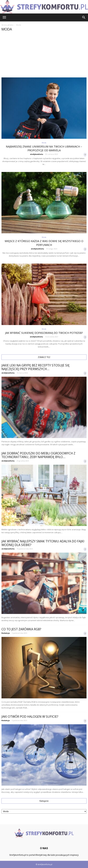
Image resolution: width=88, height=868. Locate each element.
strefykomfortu (37, 154)
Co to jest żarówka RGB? (21, 629)
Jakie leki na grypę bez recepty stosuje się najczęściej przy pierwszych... (36, 367)
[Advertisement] (44, 55)
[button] (84, 17)
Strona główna (7, 25)
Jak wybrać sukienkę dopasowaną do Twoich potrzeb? (44, 333)
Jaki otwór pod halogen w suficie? (30, 717)
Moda (44, 143)
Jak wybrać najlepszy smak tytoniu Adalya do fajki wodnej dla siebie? (43, 543)
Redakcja (6, 633)
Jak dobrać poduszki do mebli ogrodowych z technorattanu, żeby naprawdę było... (38, 455)
